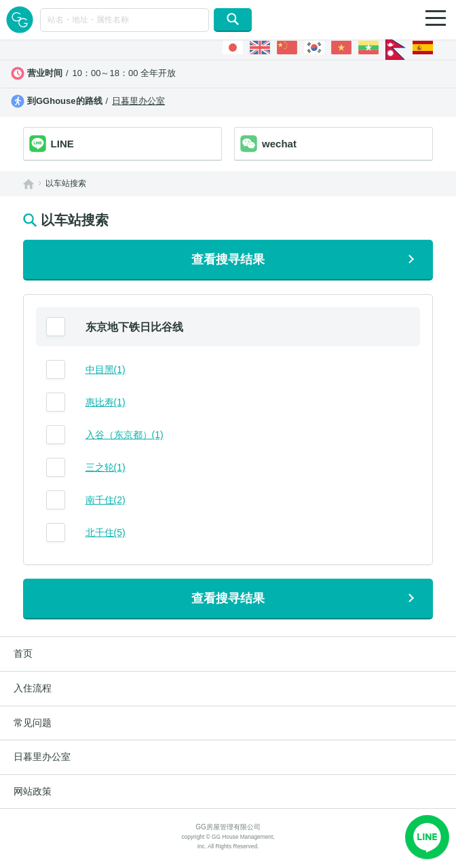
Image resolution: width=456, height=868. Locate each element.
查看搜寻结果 (228, 259)
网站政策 (33, 791)
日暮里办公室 (138, 101)
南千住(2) (106, 500)
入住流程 (33, 688)
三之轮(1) (106, 467)
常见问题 (33, 723)
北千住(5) (106, 532)
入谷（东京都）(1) (125, 435)
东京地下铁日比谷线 (134, 327)
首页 (23, 653)
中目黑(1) (106, 369)
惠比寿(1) (106, 402)
